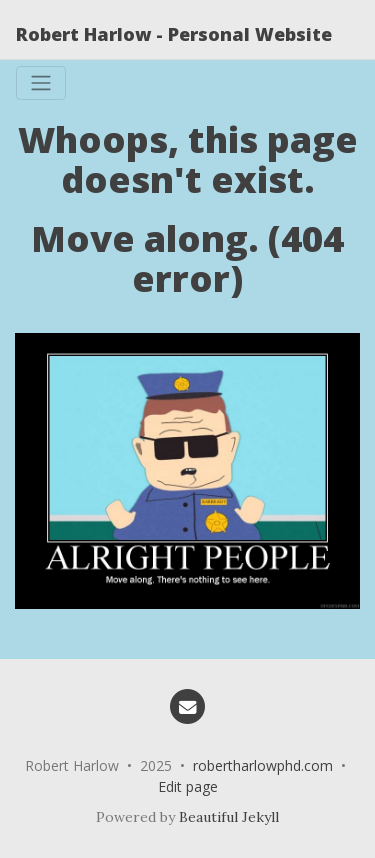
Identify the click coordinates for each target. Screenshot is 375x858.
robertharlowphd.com (263, 765)
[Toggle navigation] (41, 83)
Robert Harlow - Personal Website (174, 34)
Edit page (188, 786)
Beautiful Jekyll (229, 817)
